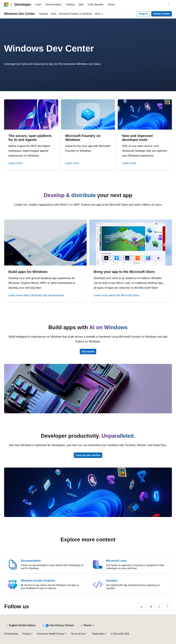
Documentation (31, 561)
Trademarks (98, 634)
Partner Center (161, 14)
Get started (88, 352)
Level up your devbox (88, 455)
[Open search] (168, 5)
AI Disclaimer (11, 634)
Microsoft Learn (116, 561)
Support (143, 14)
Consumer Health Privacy (51, 634)
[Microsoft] (6, 5)
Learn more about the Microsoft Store (116, 295)
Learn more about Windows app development (36, 295)
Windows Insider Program (38, 581)
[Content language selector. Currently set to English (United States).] (21, 625)
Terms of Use (78, 634)
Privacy (26, 634)
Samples (112, 581)
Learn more (15, 163)
